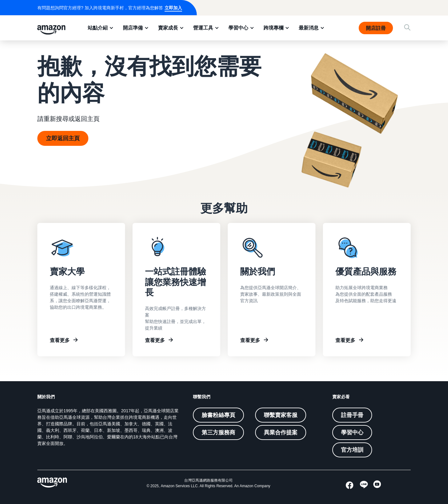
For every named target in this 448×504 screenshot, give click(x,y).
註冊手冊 (352, 415)
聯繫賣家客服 (281, 415)
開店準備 (133, 28)
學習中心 (238, 28)
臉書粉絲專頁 (218, 415)
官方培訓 (352, 450)
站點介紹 (98, 28)
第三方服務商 (218, 432)
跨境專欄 (273, 28)
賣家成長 (168, 28)
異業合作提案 (281, 432)
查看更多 (60, 340)
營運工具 (203, 28)
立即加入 (173, 8)
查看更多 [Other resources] (345, 340)
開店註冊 (376, 28)
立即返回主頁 (63, 138)
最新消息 (309, 28)
